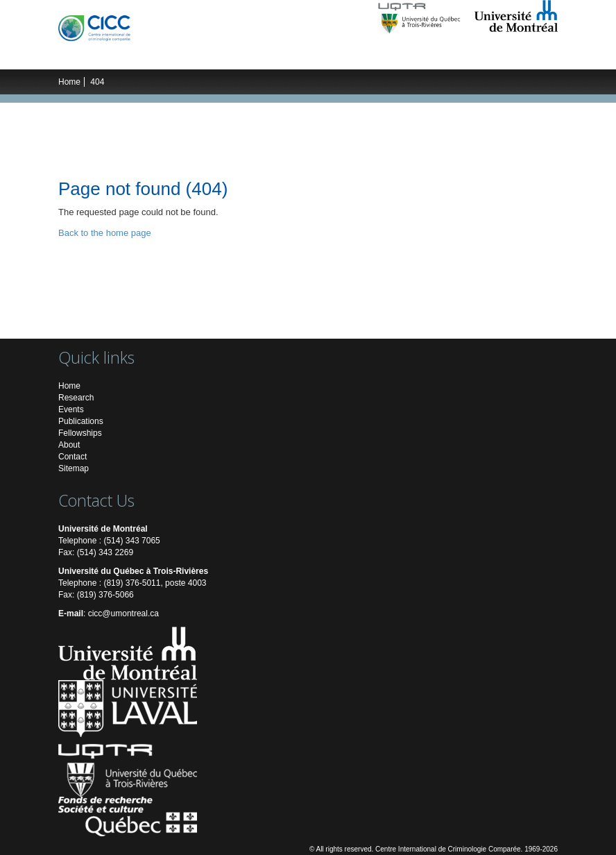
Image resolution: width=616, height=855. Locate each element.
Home (69, 82)
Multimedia (428, 56)
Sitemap (74, 468)
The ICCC (91, 56)
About (69, 445)
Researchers (204, 56)
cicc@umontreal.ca (123, 613)
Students (264, 56)
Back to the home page (105, 233)
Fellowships (80, 433)
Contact (72, 457)
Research (143, 56)
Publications (365, 56)
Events (311, 56)
